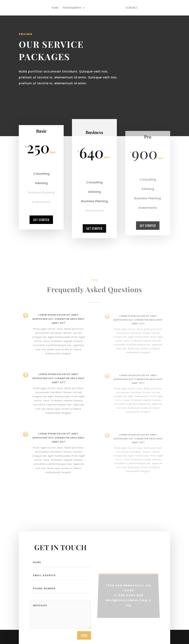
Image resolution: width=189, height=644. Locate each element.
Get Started (41, 224)
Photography (72, 8)
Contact (132, 8)
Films (55, 8)
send (84, 638)
